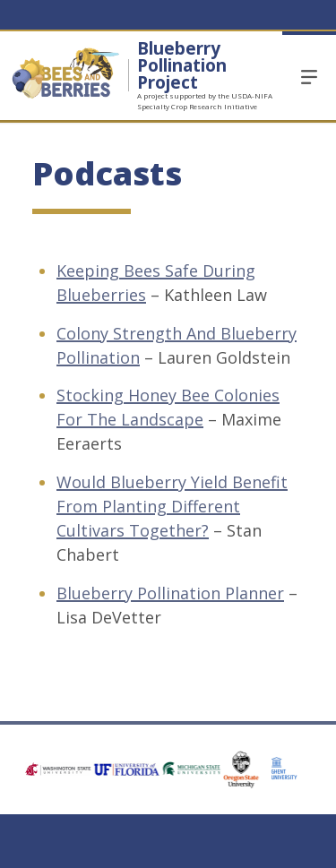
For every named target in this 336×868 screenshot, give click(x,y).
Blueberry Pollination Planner (170, 593)
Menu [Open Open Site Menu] (309, 76)
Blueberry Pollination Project (182, 65)
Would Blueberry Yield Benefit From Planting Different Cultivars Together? (172, 506)
